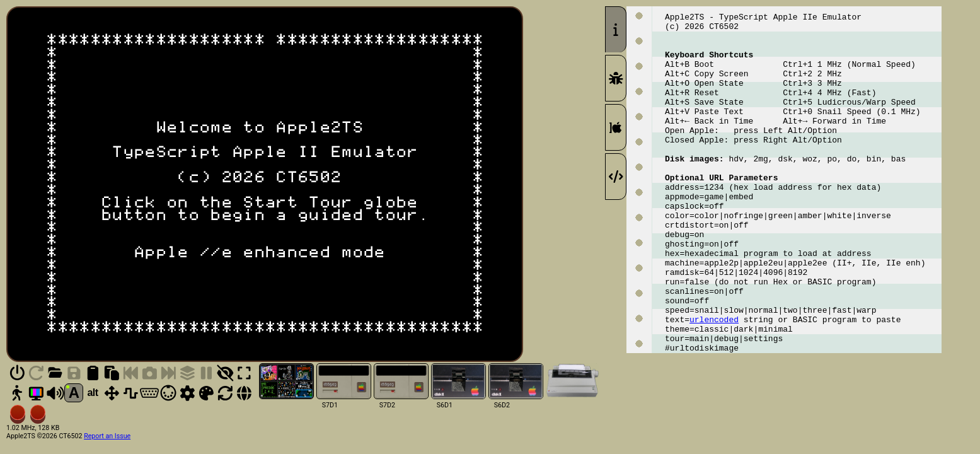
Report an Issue (107, 436)
